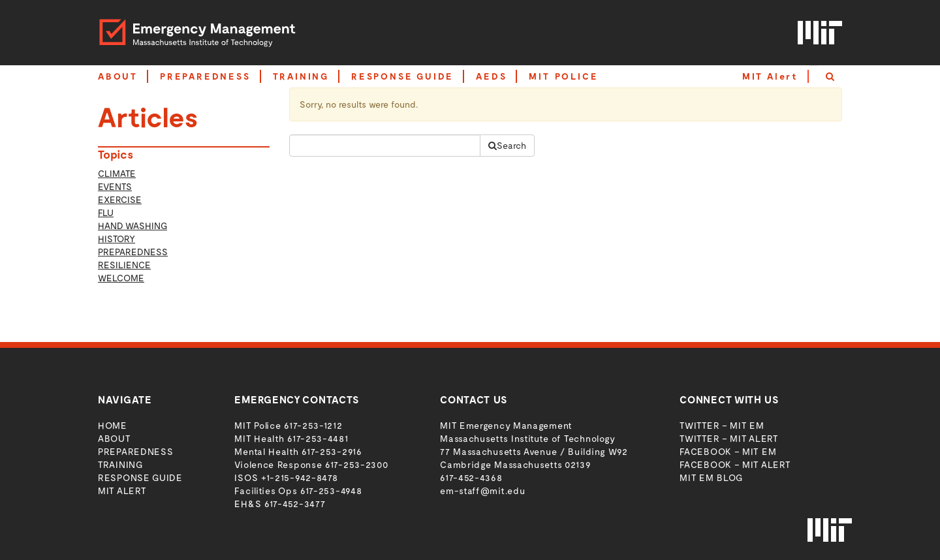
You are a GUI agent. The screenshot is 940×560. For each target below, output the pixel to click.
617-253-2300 (356, 464)
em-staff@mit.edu (482, 490)
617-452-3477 (295, 504)
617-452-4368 (471, 477)
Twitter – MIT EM (722, 425)
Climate (117, 173)
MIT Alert (770, 76)
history (117, 239)
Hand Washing (133, 226)
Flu (106, 212)
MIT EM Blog (711, 477)
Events (115, 186)
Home (113, 425)
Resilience (124, 265)
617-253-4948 (331, 490)
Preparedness (133, 252)
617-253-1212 (313, 425)
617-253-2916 (332, 451)
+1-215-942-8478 (300, 477)
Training (120, 464)
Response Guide (140, 477)
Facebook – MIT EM (728, 451)
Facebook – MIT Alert (735, 464)
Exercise (120, 199)
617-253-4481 (318, 438)
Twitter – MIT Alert (728, 438)
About (114, 438)
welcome (121, 278)
